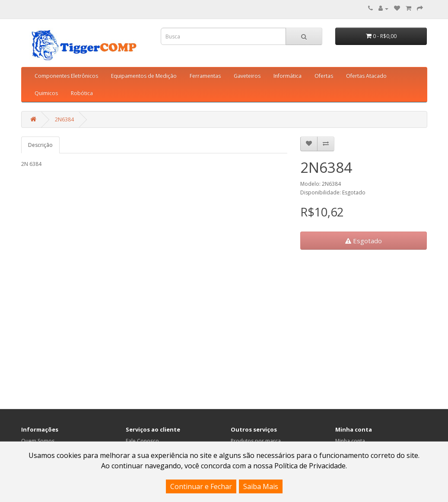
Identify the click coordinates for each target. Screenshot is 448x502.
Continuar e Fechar (201, 486)
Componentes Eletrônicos (66, 76)
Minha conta (350, 441)
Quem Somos (38, 441)
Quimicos (46, 93)
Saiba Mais (261, 486)
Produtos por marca (256, 441)
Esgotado (364, 241)
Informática (288, 76)
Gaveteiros (247, 76)
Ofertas (324, 76)
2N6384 (64, 119)
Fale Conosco (142, 441)
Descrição (40, 145)
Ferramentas (205, 76)
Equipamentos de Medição (144, 76)
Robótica (82, 93)
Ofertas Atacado (366, 76)
